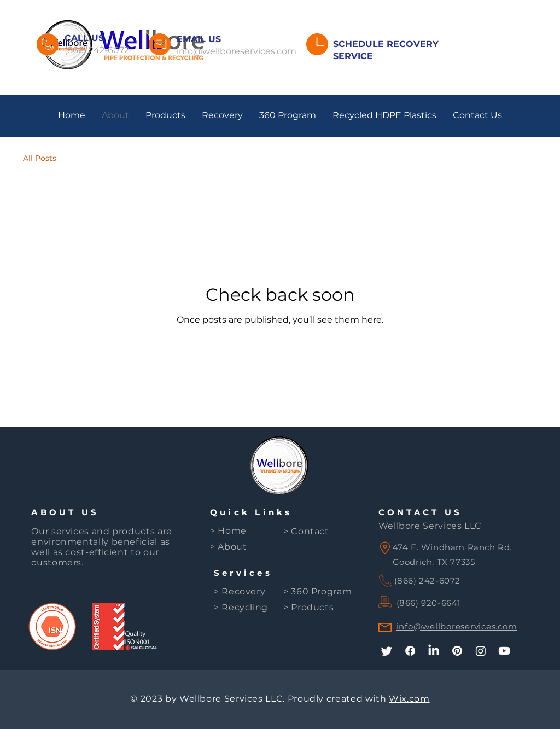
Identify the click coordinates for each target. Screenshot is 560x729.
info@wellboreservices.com (237, 51)
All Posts (40, 158)
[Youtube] (504, 651)
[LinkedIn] (434, 651)
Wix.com (409, 699)
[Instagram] (481, 651)
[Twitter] (387, 651)
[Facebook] (410, 651)
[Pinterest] (457, 651)
